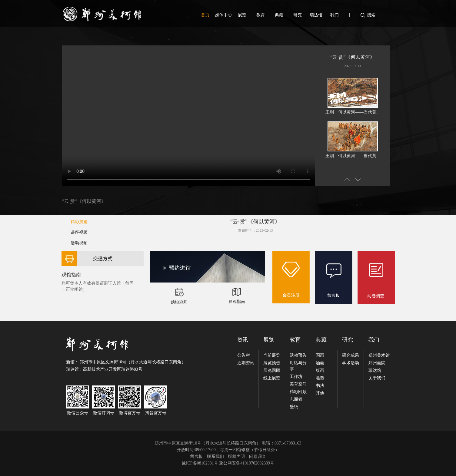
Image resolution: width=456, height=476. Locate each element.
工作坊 (296, 377)
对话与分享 (298, 366)
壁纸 (294, 407)
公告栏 (244, 355)
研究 (298, 15)
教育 (261, 15)
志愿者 (296, 399)
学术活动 (351, 363)
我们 (335, 15)
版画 (320, 370)
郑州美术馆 (379, 355)
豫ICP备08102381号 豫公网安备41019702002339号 (228, 463)
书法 (320, 386)
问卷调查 (258, 456)
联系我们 (215, 456)
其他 (320, 393)
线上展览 (272, 378)
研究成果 (351, 355)
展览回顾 (272, 370)
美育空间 (298, 384)
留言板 (196, 456)
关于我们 (377, 378)
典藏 (279, 15)
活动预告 (298, 355)
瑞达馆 (316, 15)
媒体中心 (224, 15)
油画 (320, 363)
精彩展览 (79, 222)
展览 (242, 15)
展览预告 (272, 363)
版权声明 (236, 456)
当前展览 (272, 355)
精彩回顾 (298, 392)
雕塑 (320, 378)
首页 (205, 15)
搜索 (371, 15)
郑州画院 (377, 363)
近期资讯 (246, 363)
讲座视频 (79, 232)
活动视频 (79, 243)
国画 (320, 355)
